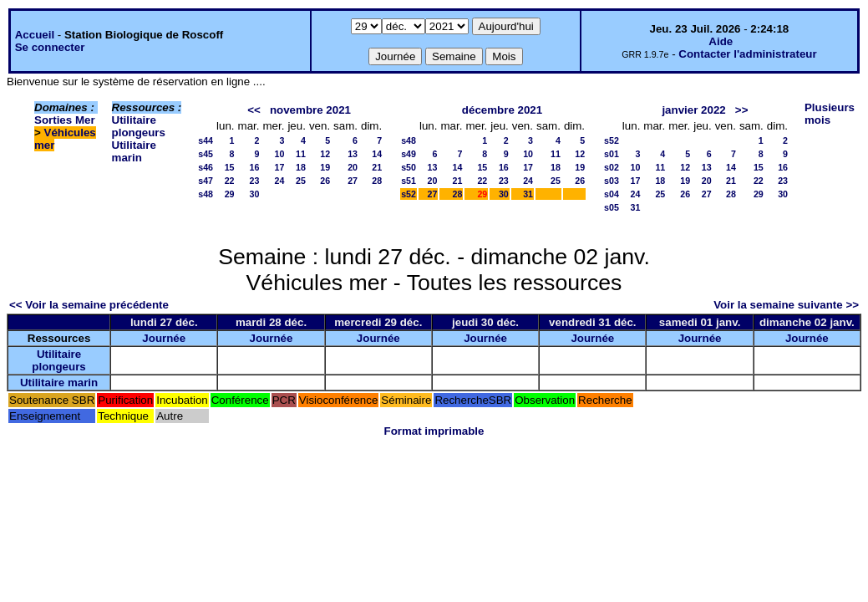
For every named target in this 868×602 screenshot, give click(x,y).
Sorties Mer (65, 120)
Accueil (35, 35)
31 (528, 194)
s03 (612, 181)
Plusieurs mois (830, 114)
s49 (409, 154)
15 (230, 167)
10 (280, 154)
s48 (206, 194)
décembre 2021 (502, 110)
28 (377, 181)
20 (353, 167)
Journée (164, 338)
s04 (612, 194)
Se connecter (50, 47)
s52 (409, 194)
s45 (206, 154)
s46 (206, 167)
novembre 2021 (310, 110)
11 (301, 154)
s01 (612, 154)
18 (301, 167)
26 (325, 181)
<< (254, 110)
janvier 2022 (693, 110)
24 (280, 181)
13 (353, 154)
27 (353, 181)
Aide (721, 41)
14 (377, 154)
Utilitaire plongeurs (139, 126)
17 (280, 167)
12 (325, 154)
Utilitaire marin (134, 151)
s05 (612, 207)
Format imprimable (434, 431)
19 (325, 167)
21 (377, 167)
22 (230, 181)
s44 (206, 140)
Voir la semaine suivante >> (786, 305)
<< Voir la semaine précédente (89, 305)
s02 (612, 167)
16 (255, 167)
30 (255, 194)
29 (230, 194)
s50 (409, 167)
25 (301, 181)
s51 (409, 181)
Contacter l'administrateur (747, 54)
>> (742, 110)
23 (255, 181)
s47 (206, 181)
